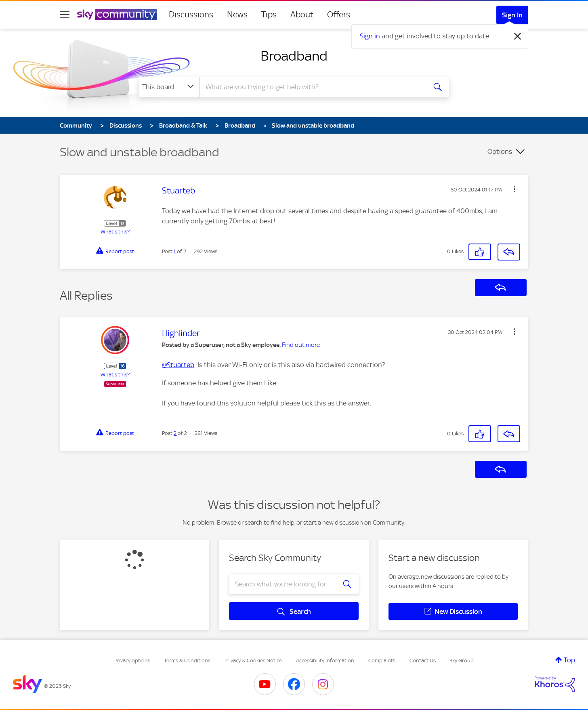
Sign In (512, 15)
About (302, 15)
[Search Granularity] (169, 87)
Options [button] (500, 151)
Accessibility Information (325, 661)
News (237, 15)
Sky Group (462, 661)
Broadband (294, 56)
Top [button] (569, 660)
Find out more (301, 345)
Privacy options (132, 661)
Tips (269, 15)
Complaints (382, 661)
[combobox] (312, 87)
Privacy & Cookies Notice (253, 661)
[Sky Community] (117, 15)
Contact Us (423, 661)
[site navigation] (65, 15)
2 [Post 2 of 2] (175, 433)
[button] (514, 189)
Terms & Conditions (187, 661)
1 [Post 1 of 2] (175, 251)
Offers (339, 15)
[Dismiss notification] (518, 36)
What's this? (115, 232)
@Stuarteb (178, 365)
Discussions (191, 15)
